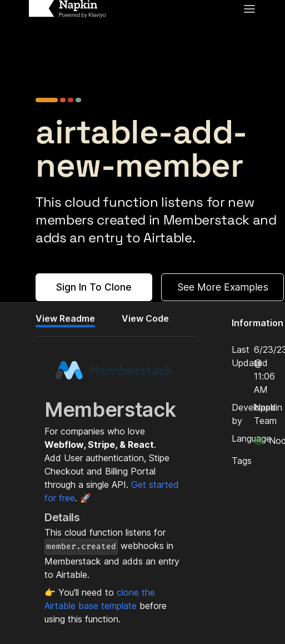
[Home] (67, 9)
